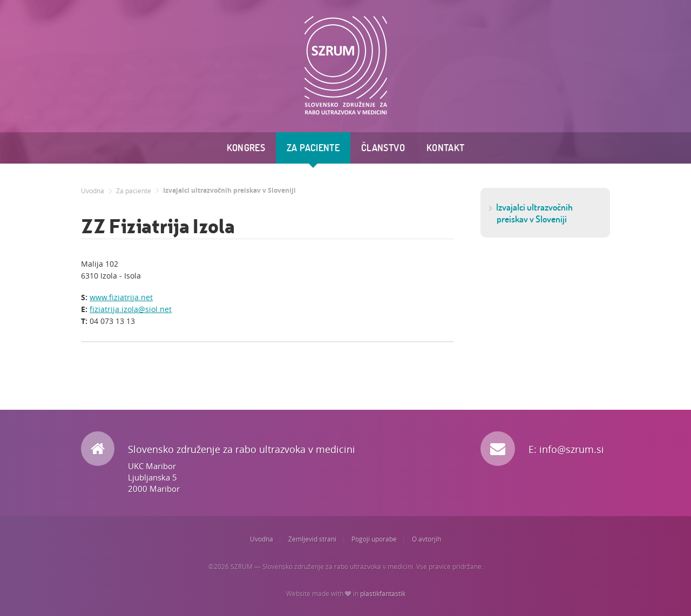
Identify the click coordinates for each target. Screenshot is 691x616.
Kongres (246, 148)
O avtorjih (426, 539)
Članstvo (383, 148)
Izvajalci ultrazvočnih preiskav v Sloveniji (229, 191)
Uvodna (93, 191)
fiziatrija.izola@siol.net (131, 309)
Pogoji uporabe (374, 539)
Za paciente (313, 148)
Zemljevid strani (312, 539)
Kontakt (446, 148)
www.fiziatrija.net (121, 297)
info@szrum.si (572, 449)
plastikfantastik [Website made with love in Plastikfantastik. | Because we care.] (383, 594)
